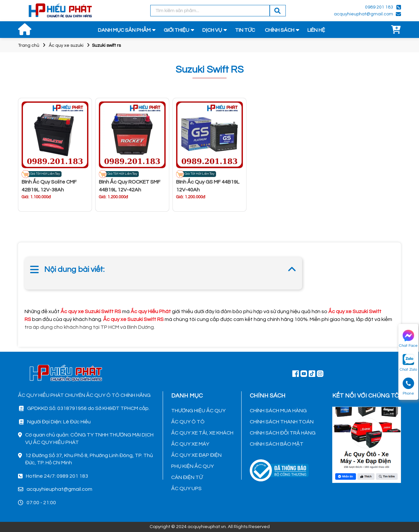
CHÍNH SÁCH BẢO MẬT (277, 444)
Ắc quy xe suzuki (66, 45)
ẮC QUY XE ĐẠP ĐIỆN (196, 455)
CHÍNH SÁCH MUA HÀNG (278, 411)
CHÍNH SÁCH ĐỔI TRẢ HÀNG (283, 433)
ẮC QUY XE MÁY (190, 444)
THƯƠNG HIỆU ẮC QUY (198, 411)
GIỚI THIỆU (176, 30)
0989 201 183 (379, 7)
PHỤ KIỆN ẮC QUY (192, 466)
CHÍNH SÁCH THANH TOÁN (282, 422)
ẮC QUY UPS (186, 488)
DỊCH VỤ (212, 30)
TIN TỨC (245, 30)
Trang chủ (29, 45)
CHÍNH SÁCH (280, 30)
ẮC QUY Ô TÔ (188, 422)
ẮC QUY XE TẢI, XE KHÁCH (202, 433)
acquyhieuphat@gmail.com (364, 14)
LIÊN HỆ (316, 30)
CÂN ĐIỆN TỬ (187, 477)
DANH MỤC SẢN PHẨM (124, 30)
